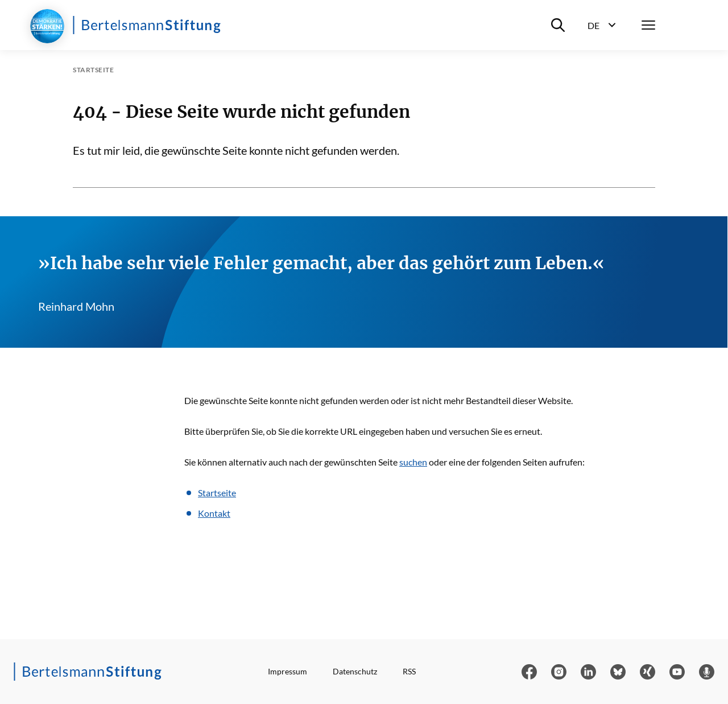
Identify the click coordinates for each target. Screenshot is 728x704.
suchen (413, 462)
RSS (409, 671)
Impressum (288, 671)
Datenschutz (355, 671)
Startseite (217, 493)
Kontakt (214, 513)
